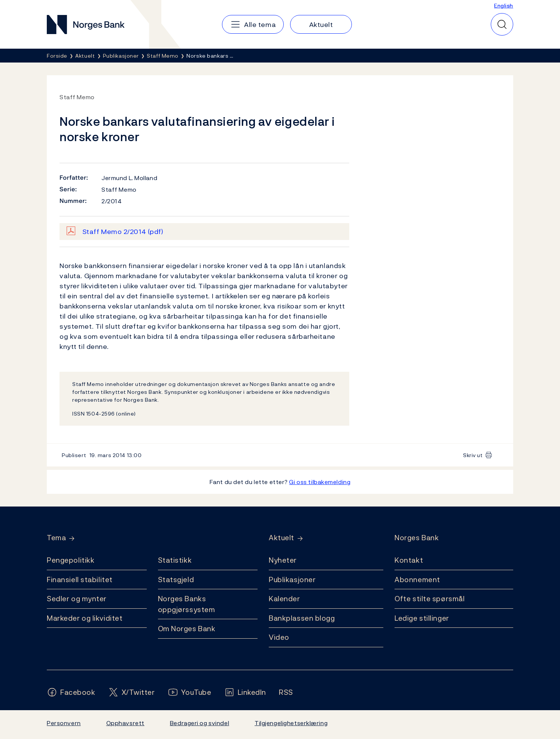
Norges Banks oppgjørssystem (187, 604)
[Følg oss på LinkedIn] (245, 692)
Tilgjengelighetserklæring (291, 723)
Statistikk (175, 560)
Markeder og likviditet (85, 618)
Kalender (284, 599)
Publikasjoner (292, 580)
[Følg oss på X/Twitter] (132, 692)
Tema (56, 538)
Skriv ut (473, 455)
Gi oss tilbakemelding (320, 482)
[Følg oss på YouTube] (190, 692)
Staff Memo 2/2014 (123, 232)
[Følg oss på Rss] (286, 692)
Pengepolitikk (71, 560)
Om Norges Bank (187, 629)
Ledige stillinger (422, 618)
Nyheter (283, 560)
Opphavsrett (125, 723)
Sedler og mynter (77, 599)
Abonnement (417, 580)
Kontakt (409, 560)
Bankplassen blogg (302, 618)
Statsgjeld (176, 580)
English (504, 5)
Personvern (64, 723)
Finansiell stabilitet (80, 580)
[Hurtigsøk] (502, 24)
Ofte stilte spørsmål (430, 599)
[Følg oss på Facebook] (71, 692)
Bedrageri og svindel (200, 723)
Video (279, 637)
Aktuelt (281, 538)
